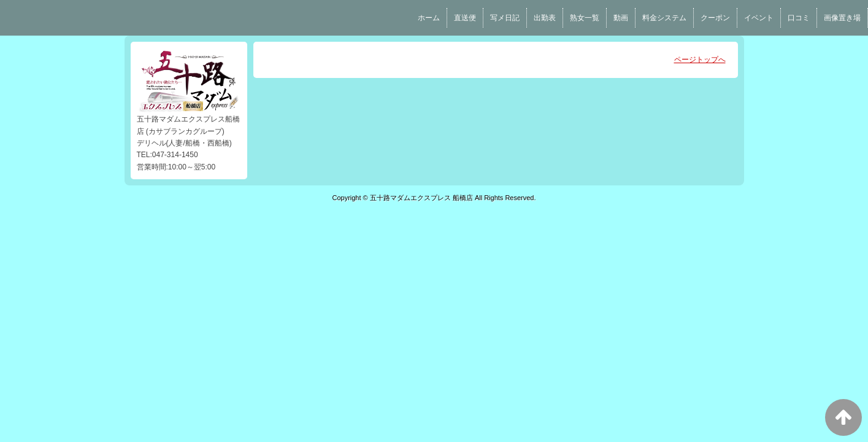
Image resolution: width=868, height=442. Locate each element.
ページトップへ (700, 60)
